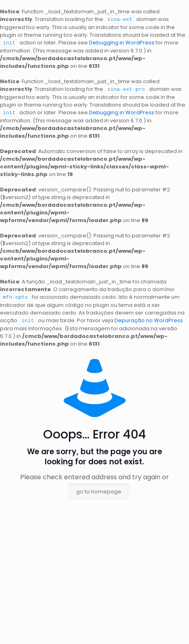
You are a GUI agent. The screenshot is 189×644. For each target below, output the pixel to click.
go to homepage (99, 489)
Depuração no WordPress (149, 318)
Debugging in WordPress (122, 42)
